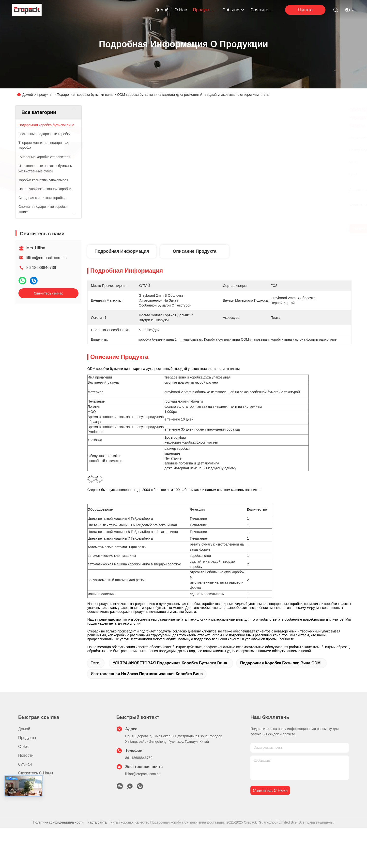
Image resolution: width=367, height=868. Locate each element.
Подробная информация (122, 251)
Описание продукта (194, 251)
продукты (205, 10)
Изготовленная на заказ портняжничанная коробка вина (147, 674)
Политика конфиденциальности (58, 822)
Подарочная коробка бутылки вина (85, 95)
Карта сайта (97, 822)
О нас (181, 10)
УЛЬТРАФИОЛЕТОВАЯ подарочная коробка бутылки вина (170, 663)
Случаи (25, 764)
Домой (162, 10)
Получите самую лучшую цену (268, 228)
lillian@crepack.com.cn (46, 258)
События (233, 10)
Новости (26, 755)
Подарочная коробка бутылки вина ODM (280, 663)
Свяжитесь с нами (262, 10)
